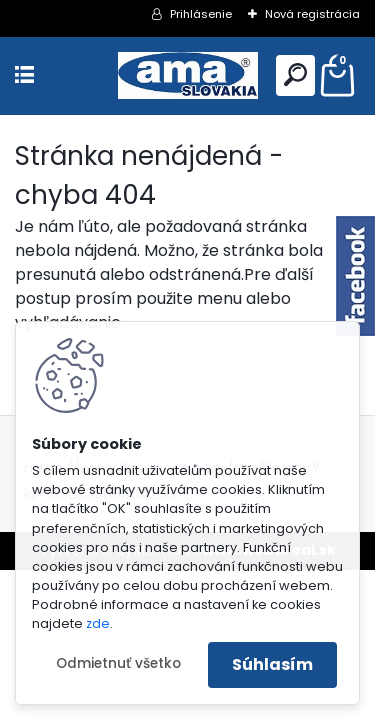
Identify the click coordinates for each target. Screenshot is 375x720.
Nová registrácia (312, 14)
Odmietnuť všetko (118, 663)
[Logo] (188, 75)
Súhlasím (272, 664)
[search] (295, 74)
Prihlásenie (201, 14)
